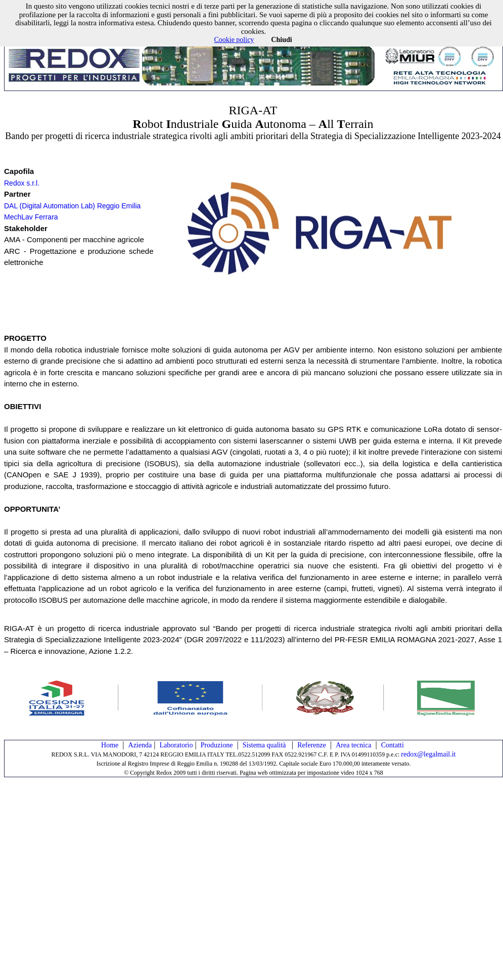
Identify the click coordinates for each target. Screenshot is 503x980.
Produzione (217, 745)
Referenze (312, 745)
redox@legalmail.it (428, 754)
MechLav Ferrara (31, 217)
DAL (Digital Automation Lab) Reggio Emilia (72, 206)
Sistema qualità (265, 745)
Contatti (393, 745)
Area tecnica (353, 745)
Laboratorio (176, 745)
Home (110, 745)
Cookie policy (234, 40)
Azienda (140, 745)
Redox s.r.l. (22, 183)
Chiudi (281, 40)
